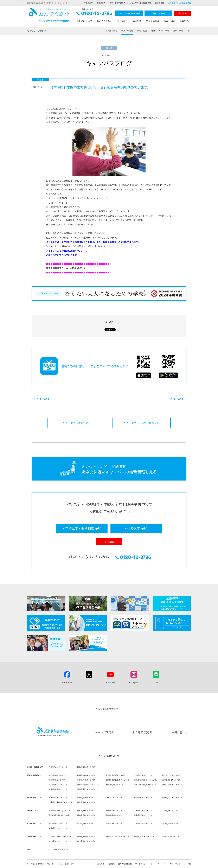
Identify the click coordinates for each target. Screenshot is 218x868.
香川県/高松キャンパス (171, 823)
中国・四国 (164, 31)
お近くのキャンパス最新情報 (179, 3)
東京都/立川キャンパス (171, 780)
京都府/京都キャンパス (86, 810)
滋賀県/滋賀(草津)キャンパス (60, 810)
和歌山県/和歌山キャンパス (60, 815)
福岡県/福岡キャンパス (86, 836)
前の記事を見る (42, 398)
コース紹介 (122, 21)
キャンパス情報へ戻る (78, 423)
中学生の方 (88, 3)
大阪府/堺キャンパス (170, 810)
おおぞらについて (83, 21)
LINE (156, 682)
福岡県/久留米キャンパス (144, 836)
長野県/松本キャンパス (86, 789)
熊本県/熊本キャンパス (86, 841)
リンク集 (187, 864)
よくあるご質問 (142, 732)
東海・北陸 (142, 31)
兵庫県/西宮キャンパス (86, 815)
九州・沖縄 (178, 31)
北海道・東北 (111, 31)
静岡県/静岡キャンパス (86, 797)
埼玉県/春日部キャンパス (116, 775)
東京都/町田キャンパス (58, 785)
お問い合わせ (180, 732)
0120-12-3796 (94, 14)
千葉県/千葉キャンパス (86, 780)
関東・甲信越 (127, 31)
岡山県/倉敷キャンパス (86, 823)
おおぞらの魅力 (104, 21)
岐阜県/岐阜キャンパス (86, 802)
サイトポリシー (141, 864)
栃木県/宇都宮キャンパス (59, 775)
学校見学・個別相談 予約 (129, 13)
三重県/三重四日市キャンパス (61, 802)
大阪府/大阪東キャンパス (144, 810)
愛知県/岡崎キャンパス (143, 797)
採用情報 (111, 864)
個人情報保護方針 (125, 864)
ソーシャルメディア (159, 864)
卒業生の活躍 (153, 21)
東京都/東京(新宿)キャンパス (145, 780)
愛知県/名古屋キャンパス (172, 797)
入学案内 (184, 21)
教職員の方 (147, 3)
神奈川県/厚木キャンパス (172, 785)
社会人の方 (134, 3)
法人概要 (101, 864)
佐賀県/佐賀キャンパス (172, 836)
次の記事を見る (176, 398)
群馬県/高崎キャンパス (86, 775)
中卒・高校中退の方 (117, 3)
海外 (189, 31)
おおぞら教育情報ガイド (110, 709)
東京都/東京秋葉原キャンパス (117, 780)
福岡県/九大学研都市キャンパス (118, 836)
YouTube (110, 682)
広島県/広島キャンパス (143, 823)
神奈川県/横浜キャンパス (116, 785)
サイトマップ (175, 864)
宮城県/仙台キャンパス (58, 767)
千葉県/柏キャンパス (57, 780)
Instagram (134, 682)
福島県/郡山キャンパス (86, 767)
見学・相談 (170, 21)
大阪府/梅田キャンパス (115, 810)
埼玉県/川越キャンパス (143, 775)
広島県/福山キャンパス (115, 823)
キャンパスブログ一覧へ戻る (143, 423)
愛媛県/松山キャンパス (58, 828)
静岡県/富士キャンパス (58, 797)
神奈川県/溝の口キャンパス (88, 785)
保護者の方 (160, 3)
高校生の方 (101, 3)
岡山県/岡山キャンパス (58, 823)
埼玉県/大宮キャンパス (171, 775)
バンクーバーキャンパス (59, 849)
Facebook (67, 682)
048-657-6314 (78, 268)
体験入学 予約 (158, 13)
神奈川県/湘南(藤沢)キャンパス (146, 785)
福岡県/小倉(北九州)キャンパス (61, 836)
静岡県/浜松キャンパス (115, 797)
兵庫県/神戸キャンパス (115, 815)
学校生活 (137, 21)
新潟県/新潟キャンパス (58, 789)
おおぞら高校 (49, 15)
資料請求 (182, 13)
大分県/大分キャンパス (58, 841)
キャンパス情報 (35, 31)
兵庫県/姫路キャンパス (143, 815)
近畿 (153, 31)
